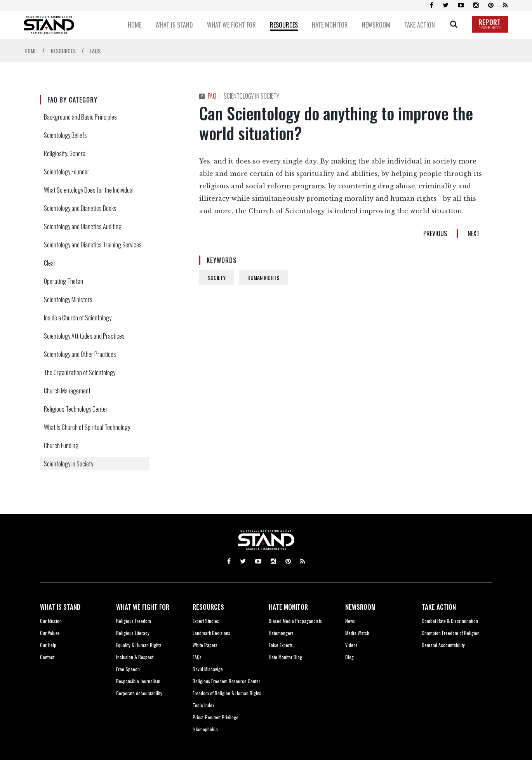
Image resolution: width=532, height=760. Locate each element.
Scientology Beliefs (65, 135)
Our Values (50, 633)
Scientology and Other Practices (80, 354)
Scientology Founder (67, 172)
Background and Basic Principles (80, 117)
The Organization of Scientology (80, 372)
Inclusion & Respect (135, 657)
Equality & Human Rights (139, 645)
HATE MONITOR (288, 607)
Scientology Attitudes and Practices (84, 336)
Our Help (48, 645)
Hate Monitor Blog (285, 657)
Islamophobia (205, 729)
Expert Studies (206, 621)
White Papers (205, 645)
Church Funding (61, 445)
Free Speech (128, 669)
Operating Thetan (63, 281)
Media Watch (357, 633)
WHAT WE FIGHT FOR (143, 607)
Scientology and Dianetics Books (80, 208)
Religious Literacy (133, 633)
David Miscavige (208, 669)
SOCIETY (217, 277)
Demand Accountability (443, 645)
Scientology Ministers (68, 299)
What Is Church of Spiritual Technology (87, 427)
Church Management (67, 391)
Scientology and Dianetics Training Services (93, 245)
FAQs (197, 657)
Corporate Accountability (139, 693)
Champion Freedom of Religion (451, 633)
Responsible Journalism (138, 681)
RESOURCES (208, 607)
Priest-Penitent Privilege (216, 717)
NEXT (474, 233)
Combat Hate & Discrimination (450, 621)
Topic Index (203, 705)
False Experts (281, 645)
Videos (351, 645)
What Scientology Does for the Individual (89, 190)
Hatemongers (281, 633)
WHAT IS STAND (60, 607)
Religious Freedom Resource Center (226, 681)
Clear (50, 263)
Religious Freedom (134, 621)
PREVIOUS (435, 233)
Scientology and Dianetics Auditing (83, 226)
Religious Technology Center (76, 409)
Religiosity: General (65, 153)
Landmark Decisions (211, 633)
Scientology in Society (69, 464)
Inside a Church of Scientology (78, 318)
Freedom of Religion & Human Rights (227, 693)
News (350, 621)
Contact (47, 657)
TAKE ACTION (439, 607)
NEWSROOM (360, 607)
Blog (349, 657)
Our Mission (51, 621)
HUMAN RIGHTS (263, 277)
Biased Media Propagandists (295, 621)
